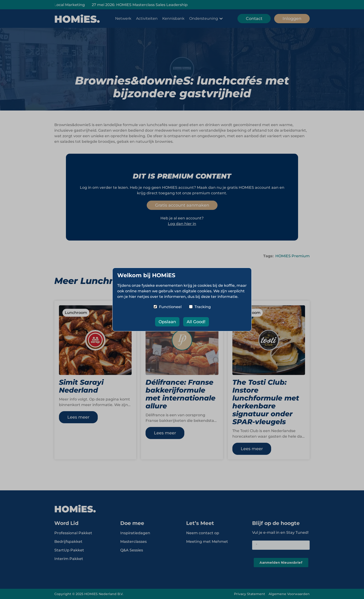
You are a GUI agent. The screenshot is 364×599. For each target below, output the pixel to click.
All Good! (196, 322)
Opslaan (167, 322)
